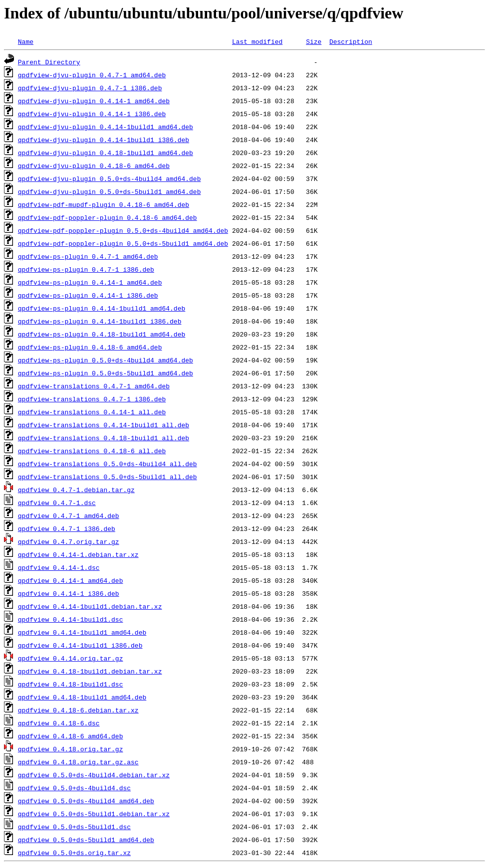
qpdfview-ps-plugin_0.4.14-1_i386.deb (88, 295)
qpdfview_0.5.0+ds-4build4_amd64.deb (86, 801)
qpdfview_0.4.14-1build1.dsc (71, 619)
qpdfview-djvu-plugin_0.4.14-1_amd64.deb (94, 101)
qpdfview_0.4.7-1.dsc (57, 503)
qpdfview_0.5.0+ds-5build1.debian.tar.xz (94, 814)
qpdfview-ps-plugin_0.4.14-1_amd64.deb (90, 282)
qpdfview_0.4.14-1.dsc (59, 567)
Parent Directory (49, 62)
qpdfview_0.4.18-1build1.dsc (71, 684)
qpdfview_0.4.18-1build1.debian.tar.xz (90, 671)
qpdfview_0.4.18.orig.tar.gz (71, 749)
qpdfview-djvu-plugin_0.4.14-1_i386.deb (92, 114)
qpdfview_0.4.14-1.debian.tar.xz (78, 554)
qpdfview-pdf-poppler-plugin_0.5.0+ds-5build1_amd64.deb (123, 243)
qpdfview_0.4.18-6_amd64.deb (71, 736)
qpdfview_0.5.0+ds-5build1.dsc (74, 827)
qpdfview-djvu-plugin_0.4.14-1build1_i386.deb (104, 140)
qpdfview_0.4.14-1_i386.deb (69, 593)
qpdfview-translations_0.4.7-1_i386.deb (92, 399)
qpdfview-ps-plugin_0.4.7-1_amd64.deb (88, 256)
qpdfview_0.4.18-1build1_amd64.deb (82, 697)
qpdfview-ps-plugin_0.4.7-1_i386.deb (86, 269)
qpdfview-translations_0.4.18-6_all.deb (92, 451)
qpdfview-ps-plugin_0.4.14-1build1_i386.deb (100, 321)
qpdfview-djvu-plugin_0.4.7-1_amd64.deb (92, 75)
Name (26, 41)
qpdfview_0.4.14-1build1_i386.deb (80, 645)
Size (314, 41)
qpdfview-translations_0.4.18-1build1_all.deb (104, 438)
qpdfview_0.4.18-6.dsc (59, 723)
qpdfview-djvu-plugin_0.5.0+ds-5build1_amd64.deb (110, 191)
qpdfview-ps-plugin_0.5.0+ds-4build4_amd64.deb (106, 360)
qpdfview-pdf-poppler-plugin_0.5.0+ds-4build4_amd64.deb (123, 230)
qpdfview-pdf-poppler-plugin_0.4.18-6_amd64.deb (108, 217)
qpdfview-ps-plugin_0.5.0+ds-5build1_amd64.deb (106, 373)
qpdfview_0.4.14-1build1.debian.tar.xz (90, 606)
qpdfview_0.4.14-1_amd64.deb (71, 580)
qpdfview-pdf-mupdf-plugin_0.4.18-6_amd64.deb (104, 204)
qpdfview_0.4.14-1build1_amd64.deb (82, 632)
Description (351, 41)
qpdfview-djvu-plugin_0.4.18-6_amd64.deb (94, 166)
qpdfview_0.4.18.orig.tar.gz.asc (78, 762)
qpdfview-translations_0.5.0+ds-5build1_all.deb (108, 477)
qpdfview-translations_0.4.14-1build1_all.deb (104, 425)
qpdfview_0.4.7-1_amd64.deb (69, 516)
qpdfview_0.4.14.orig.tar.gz (71, 658)
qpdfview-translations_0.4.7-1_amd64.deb (94, 386)
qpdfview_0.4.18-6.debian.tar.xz (78, 710)
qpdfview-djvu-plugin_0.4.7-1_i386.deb (90, 88)
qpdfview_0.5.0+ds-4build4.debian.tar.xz (94, 775)
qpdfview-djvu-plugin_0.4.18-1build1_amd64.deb (106, 153)
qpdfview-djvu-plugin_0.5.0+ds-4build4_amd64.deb (110, 178)
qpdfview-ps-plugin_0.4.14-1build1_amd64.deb (102, 308)
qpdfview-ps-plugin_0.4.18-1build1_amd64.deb (102, 334)
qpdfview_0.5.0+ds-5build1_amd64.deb (86, 840)
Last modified (257, 41)
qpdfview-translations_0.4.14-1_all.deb (92, 412)
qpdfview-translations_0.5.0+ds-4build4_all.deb (108, 464)
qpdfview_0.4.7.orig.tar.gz (69, 541)
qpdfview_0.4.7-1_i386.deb (67, 528)
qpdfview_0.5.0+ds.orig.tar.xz (74, 853)
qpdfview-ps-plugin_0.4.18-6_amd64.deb (90, 347)
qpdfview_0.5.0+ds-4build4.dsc (74, 788)
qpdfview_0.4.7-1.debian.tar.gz (76, 490)
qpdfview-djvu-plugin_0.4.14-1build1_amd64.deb (106, 127)
